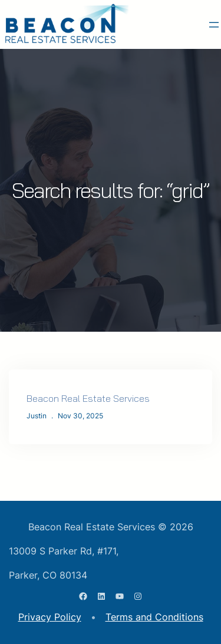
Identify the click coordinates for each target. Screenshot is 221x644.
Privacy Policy (50, 617)
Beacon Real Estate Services (88, 398)
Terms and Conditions (154, 617)
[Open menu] (214, 25)
